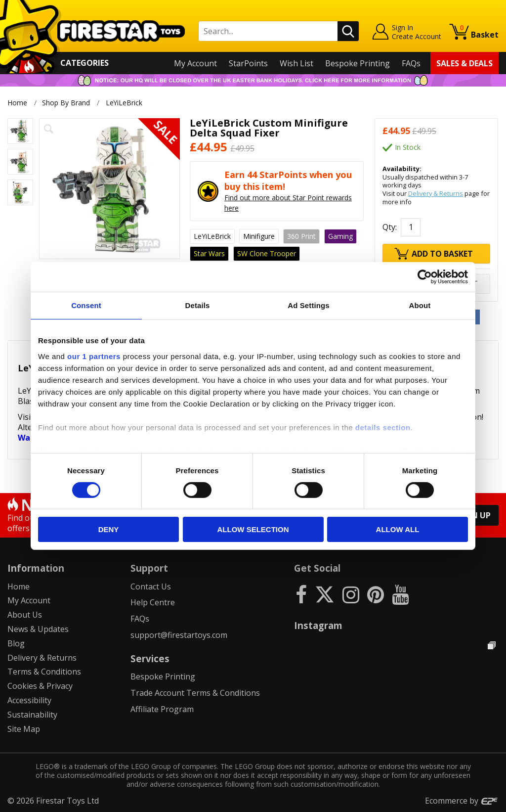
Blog (16, 643)
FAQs (411, 63)
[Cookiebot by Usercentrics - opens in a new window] (425, 277)
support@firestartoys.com (179, 635)
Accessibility (29, 700)
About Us (25, 615)
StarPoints (248, 63)
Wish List (296, 63)
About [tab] (420, 305)
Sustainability (32, 715)
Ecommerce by (462, 801)
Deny (109, 529)
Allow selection (253, 529)
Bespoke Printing (358, 63)
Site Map (24, 729)
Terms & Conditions (44, 672)
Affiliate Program (162, 709)
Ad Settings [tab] (308, 305)
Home (17, 103)
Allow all (398, 529)
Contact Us (151, 586)
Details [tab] (198, 305)
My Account (195, 63)
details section (383, 427)
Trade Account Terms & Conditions (195, 693)
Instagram (318, 625)
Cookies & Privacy (40, 686)
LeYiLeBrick (125, 103)
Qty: (390, 227)
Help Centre (153, 602)
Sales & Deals (464, 63)
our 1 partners (94, 356)
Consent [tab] (86, 305)
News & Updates (38, 629)
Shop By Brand (66, 103)
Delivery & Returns (436, 193)
